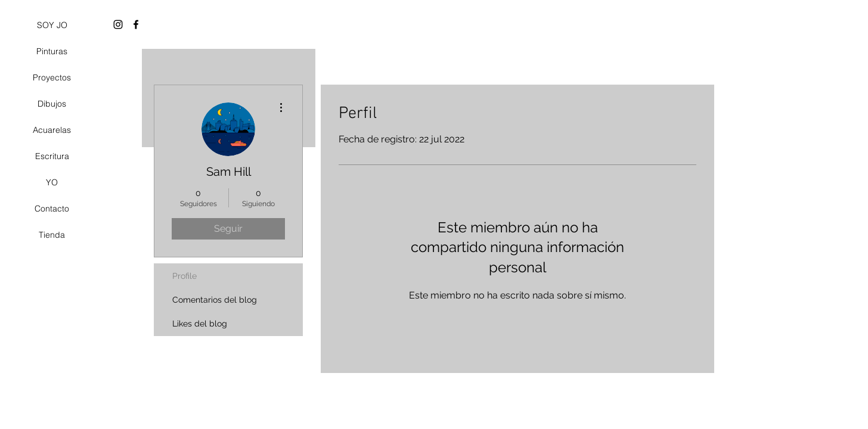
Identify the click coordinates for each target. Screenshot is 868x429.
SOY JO (52, 25)
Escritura (52, 156)
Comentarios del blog (215, 300)
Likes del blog (200, 324)
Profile (185, 276)
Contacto (52, 209)
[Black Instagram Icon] (118, 24)
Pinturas (52, 51)
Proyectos (52, 77)
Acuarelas (52, 130)
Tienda (52, 235)
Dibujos (52, 104)
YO (52, 182)
